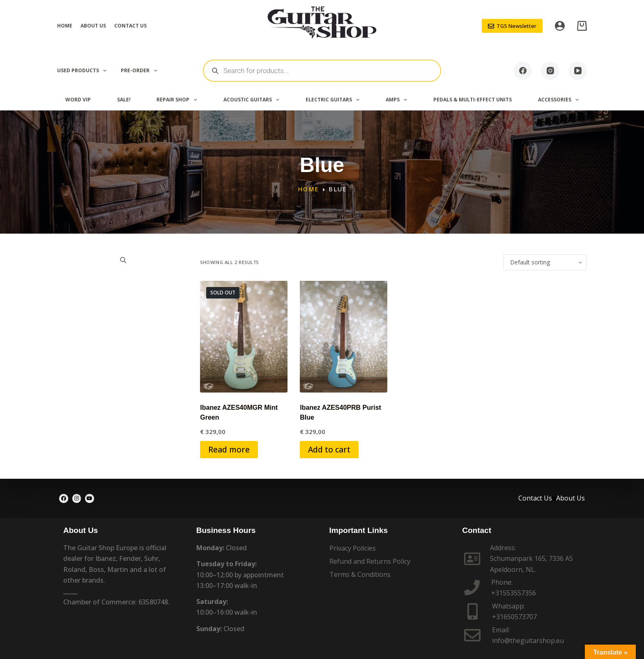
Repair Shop (178, 100)
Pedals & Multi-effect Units (473, 100)
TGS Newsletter (512, 26)
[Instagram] (550, 71)
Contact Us (130, 26)
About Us (93, 26)
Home (65, 26)
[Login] (560, 26)
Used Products (83, 71)
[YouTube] (578, 71)
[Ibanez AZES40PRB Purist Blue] (344, 337)
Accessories (560, 100)
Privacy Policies (353, 548)
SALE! (124, 100)
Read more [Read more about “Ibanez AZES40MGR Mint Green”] (229, 449)
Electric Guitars (334, 100)
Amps (398, 100)
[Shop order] (545, 262)
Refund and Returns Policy (370, 561)
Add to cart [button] (329, 449)
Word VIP (78, 100)
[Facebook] (523, 71)
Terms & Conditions (360, 574)
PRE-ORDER (140, 71)
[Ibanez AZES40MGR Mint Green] (244, 337)
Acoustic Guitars (253, 100)
